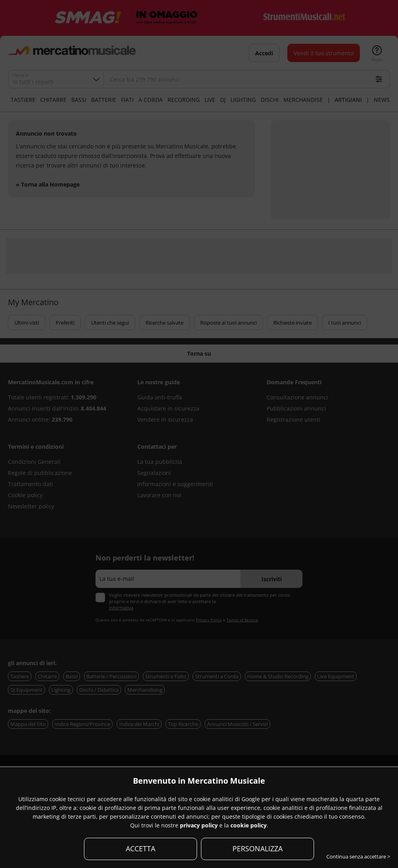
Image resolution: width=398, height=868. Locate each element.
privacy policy (199, 825)
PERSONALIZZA (258, 849)
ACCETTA (140, 849)
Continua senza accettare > (358, 856)
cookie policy (249, 825)
